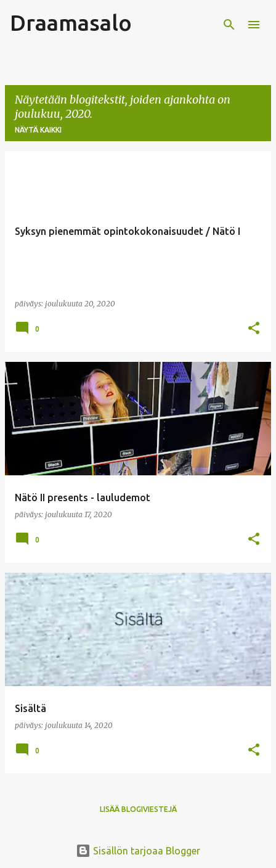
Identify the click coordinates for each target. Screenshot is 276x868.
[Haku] (229, 25)
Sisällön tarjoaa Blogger (138, 851)
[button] (254, 329)
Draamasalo (71, 23)
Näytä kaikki (38, 130)
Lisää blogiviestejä (138, 809)
